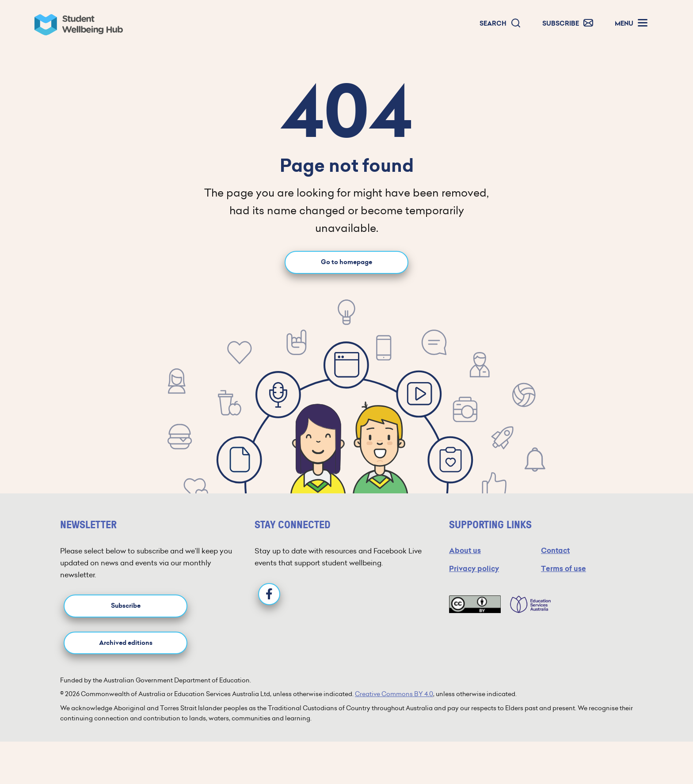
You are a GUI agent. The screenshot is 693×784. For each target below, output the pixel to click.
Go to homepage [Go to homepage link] (346, 262)
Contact (555, 551)
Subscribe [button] (126, 606)
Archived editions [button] (126, 643)
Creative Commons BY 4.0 (394, 694)
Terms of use (564, 569)
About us (465, 551)
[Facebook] (269, 594)
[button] (500, 24)
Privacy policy (474, 569)
